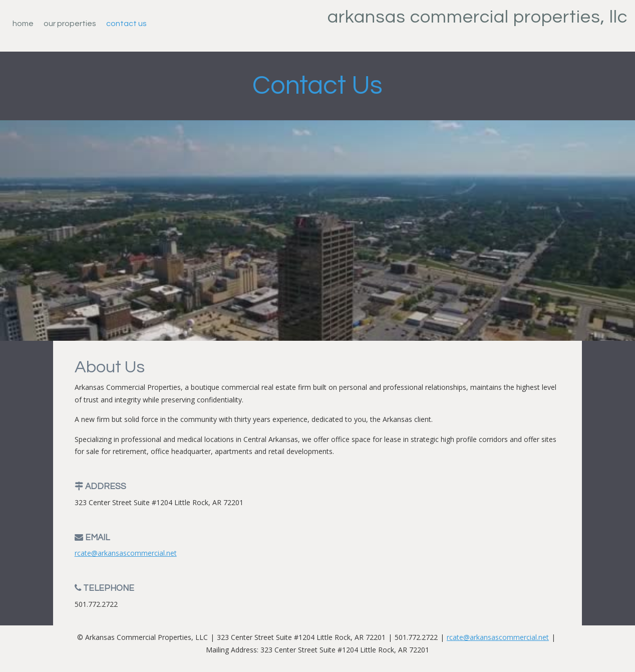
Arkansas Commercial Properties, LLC (478, 17)
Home (23, 24)
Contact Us (126, 24)
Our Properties (70, 24)
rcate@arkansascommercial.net (126, 553)
